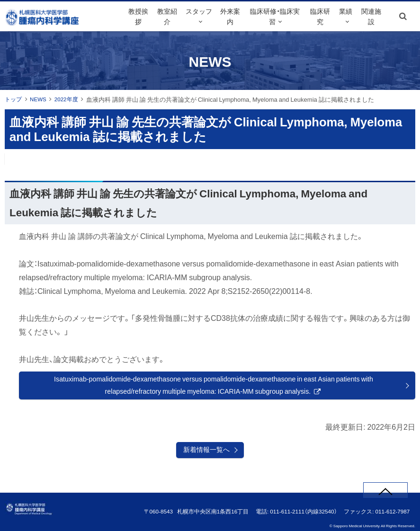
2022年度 (71, 99)
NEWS (40, 99)
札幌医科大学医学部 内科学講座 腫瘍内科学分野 (61, 28)
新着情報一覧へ (206, 453)
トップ (14, 99)
